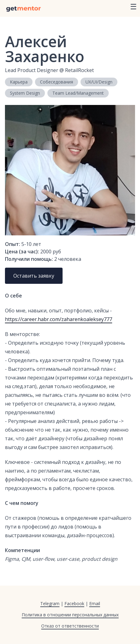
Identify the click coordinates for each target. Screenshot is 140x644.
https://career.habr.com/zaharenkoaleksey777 (59, 319)
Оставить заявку (34, 276)
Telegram (50, 603)
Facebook (74, 603)
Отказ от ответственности (70, 626)
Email (95, 603)
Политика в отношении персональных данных (70, 615)
